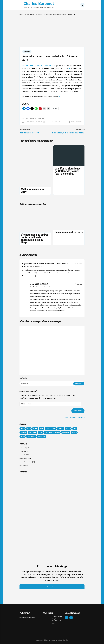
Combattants (24, 458)
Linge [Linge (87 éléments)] (40, 432)
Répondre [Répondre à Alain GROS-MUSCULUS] (79, 284)
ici (70, 69)
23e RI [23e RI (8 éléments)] (29, 428)
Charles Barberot (39, 3)
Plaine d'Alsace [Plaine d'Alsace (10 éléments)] (31, 436)
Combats (22, 455)
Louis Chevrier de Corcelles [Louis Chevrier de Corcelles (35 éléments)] (52, 432)
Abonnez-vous (78, 411)
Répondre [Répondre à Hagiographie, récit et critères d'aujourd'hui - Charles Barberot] (79, 263)
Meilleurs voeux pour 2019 (33, 191)
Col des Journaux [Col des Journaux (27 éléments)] (51, 428)
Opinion (22, 465)
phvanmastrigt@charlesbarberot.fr (28, 617)
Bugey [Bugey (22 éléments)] (42, 428)
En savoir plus (52, 587)
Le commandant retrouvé (69, 232)
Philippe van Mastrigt (35, 122)
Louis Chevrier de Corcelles (34, 119)
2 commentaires (76, 122)
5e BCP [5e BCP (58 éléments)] (23, 428)
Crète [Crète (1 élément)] (75, 428)
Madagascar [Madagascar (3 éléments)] (66, 432)
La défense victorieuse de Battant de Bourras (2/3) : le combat (68, 171)
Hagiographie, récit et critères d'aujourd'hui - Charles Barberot (45, 264)
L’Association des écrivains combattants (39, 66)
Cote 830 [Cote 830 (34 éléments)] (68, 428)
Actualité (27, 51)
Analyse (22, 451)
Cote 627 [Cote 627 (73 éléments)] (61, 428)
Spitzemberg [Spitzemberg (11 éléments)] (42, 436)
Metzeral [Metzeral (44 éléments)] (74, 432)
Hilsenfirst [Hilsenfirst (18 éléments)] (23, 432)
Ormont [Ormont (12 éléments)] (23, 436)
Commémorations (26, 462)
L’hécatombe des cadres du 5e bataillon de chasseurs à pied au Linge (35, 239)
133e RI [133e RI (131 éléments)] (35, 428)
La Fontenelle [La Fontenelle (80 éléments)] (32, 432)
